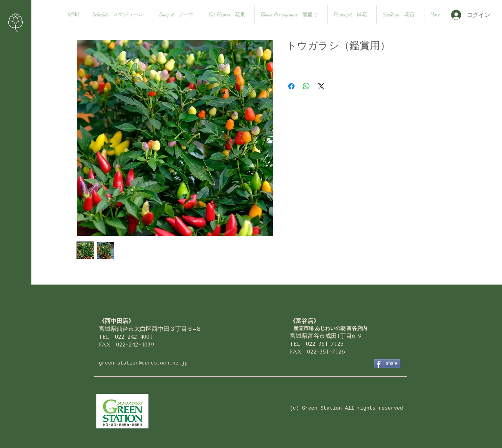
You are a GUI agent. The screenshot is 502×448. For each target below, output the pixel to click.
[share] (387, 363)
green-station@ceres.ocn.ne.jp (143, 363)
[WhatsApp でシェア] (306, 86)
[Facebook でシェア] (291, 86)
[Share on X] (321, 86)
